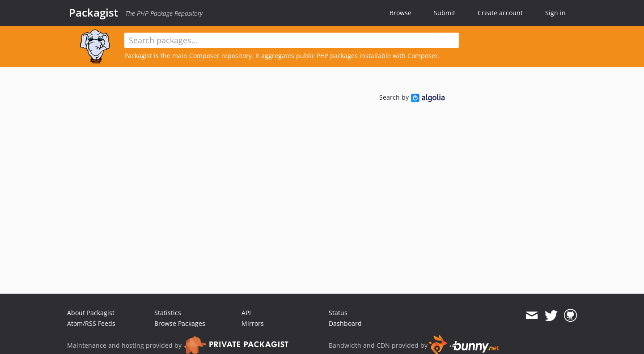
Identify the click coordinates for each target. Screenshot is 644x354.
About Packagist (91, 313)
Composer (204, 56)
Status (338, 313)
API (246, 313)
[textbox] (292, 40)
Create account (500, 13)
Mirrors (253, 323)
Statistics (168, 313)
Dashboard (345, 323)
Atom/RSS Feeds (91, 323)
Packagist (94, 13)
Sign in (555, 13)
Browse (400, 13)
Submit (445, 13)
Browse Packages (180, 323)
